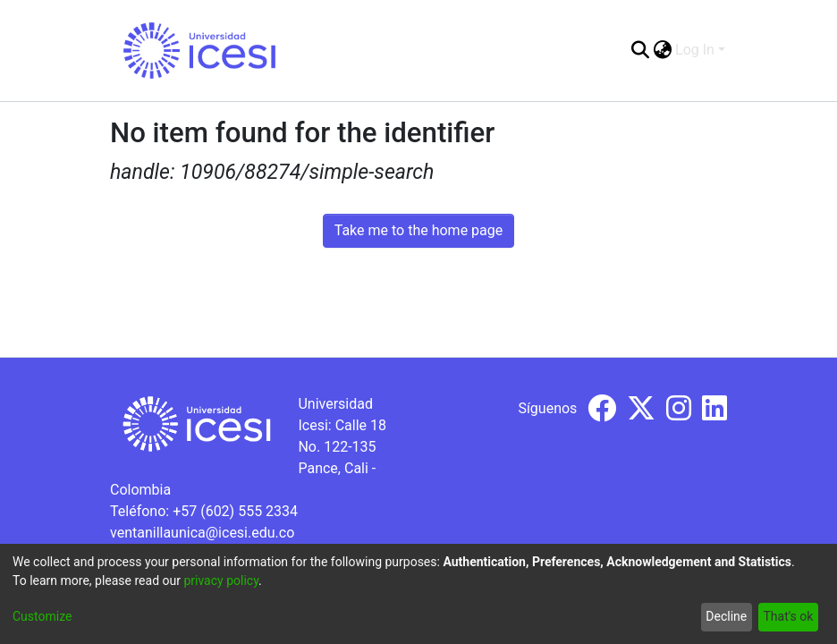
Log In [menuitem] (695, 50)
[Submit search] (640, 50)
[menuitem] (662, 50)
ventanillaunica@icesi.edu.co (202, 533)
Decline (726, 616)
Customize (42, 616)
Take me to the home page (419, 230)
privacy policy (221, 580)
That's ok (788, 616)
